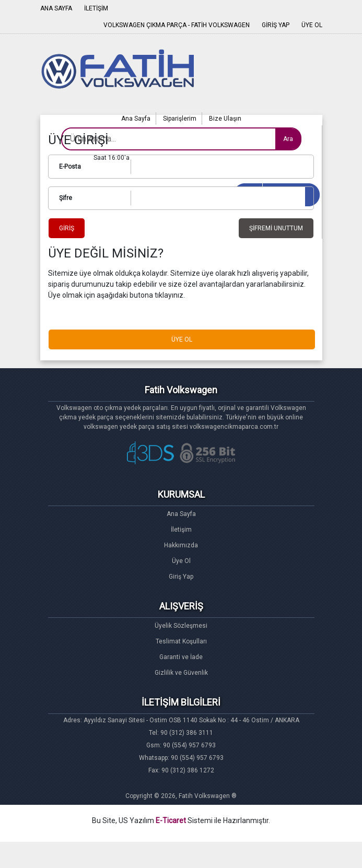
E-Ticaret (171, 820)
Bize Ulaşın (225, 119)
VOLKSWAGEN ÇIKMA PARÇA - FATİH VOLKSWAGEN (177, 25)
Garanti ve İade (181, 657)
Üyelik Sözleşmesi (181, 626)
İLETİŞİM (96, 8)
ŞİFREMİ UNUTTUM (276, 228)
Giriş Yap (181, 577)
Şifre (66, 198)
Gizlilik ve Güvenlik (181, 673)
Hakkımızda (181, 545)
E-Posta (70, 167)
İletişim (181, 530)
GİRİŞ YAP (276, 25)
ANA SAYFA (56, 8)
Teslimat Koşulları (181, 641)
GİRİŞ (67, 228)
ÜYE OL (312, 25)
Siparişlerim (180, 119)
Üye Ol (181, 561)
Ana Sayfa (136, 119)
